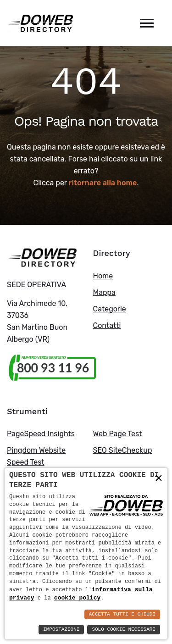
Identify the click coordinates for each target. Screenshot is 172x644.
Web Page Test (118, 434)
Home (103, 276)
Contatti (107, 325)
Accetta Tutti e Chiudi (122, 614)
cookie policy (77, 598)
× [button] (159, 478)
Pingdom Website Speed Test (36, 456)
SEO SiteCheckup (123, 450)
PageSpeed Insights (41, 434)
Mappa (104, 292)
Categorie (110, 309)
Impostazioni (61, 630)
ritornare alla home (103, 183)
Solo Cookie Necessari (124, 630)
